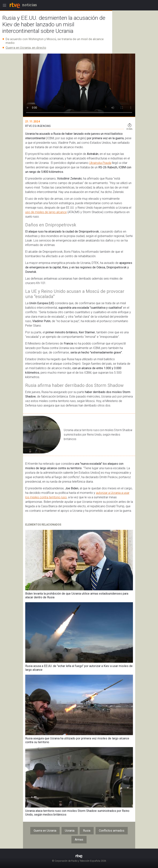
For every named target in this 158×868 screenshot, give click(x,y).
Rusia (87, 831)
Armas (79, 840)
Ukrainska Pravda (100, 163)
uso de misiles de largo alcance (46, 212)
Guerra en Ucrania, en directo (26, 48)
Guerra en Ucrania (45, 831)
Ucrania (70, 831)
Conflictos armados (112, 831)
